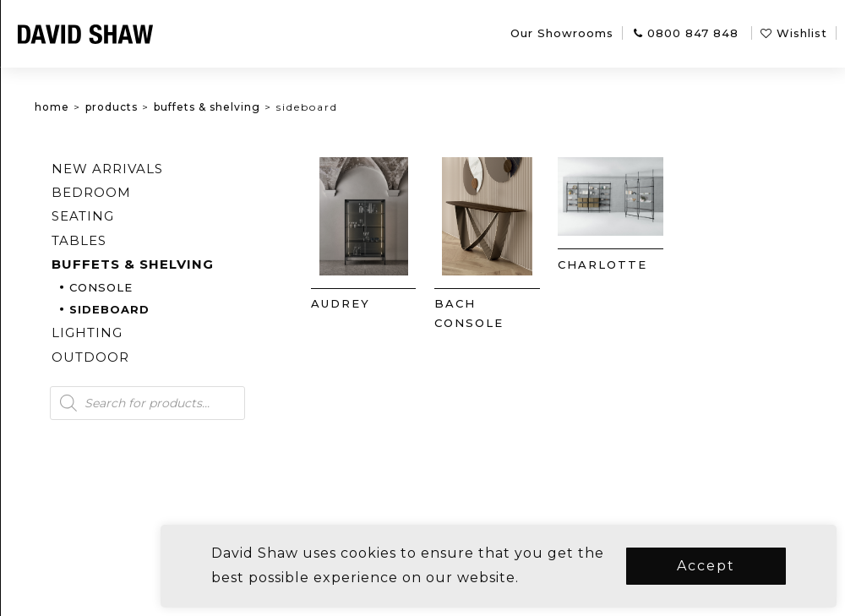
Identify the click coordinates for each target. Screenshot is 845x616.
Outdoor (174, 357)
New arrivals (191, 169)
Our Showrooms (562, 33)
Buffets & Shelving (291, 107)
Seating (166, 216)
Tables (163, 240)
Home (136, 107)
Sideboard (193, 309)
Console (185, 287)
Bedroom (175, 192)
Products (195, 107)
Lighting (171, 333)
